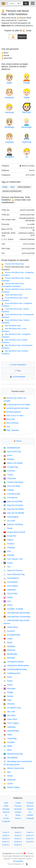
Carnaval (9, 471)
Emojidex (9, 157)
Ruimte (8, 696)
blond (5, 187)
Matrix (8, 642)
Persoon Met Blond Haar (13, 264)
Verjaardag (10, 738)
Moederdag (10, 654)
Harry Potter (11, 593)
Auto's (8, 455)
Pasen (8, 681)
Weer (8, 750)
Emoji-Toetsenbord (18, 365)
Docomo (18, 818)
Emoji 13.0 (30, 839)
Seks (7, 700)
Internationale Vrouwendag (17, 617)
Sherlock (9, 704)
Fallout (8, 540)
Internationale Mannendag (16, 613)
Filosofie (9, 555)
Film (7, 551)
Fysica (8, 563)
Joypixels (9, 142)
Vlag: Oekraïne (11, 430)
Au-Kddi (6, 818)
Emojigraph (30, 818)
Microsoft (27, 112)
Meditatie (9, 646)
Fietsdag (9, 547)
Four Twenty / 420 (13, 559)
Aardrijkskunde (12, 448)
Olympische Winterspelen (16, 665)
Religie (8, 692)
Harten (8, 597)
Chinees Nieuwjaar (13, 482)
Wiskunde (10, 780)
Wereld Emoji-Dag (13, 754)
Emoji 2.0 (18, 832)
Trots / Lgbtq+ (11, 723)
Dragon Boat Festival (14, 532)
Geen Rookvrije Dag (14, 574)
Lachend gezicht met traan (16, 408)
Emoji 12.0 (6, 839)
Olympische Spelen (14, 662)
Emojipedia (6, 821)
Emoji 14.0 (18, 842)
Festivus (9, 544)
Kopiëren (22, 36)
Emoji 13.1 (6, 842)
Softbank (30, 815)
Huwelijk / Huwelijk (13, 609)
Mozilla (18, 815)
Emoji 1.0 (6, 832)
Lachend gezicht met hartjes (17, 404)
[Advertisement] (18, 43)
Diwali (8, 528)
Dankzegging (11, 517)
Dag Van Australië (13, 501)
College (9, 490)
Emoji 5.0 (18, 835)
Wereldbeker (11, 758)
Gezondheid (11, 582)
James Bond (11, 627)
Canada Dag (11, 467)
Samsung (9, 112)
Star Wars (10, 715)
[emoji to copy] (13, 37)
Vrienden (9, 742)
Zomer (8, 784)
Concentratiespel (18, 377)
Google (27, 83)
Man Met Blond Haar (11, 326)
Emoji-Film (10, 536)
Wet (7, 772)
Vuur (7, 427)
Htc (30, 812)
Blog (18, 371)
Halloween (10, 590)
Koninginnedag (12, 635)
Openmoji (27, 142)
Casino (8, 475)
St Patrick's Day (12, 708)
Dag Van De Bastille (14, 513)
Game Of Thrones (13, 570)
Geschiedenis (11, 578)
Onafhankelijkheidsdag (15, 669)
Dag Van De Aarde (13, 505)
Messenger (27, 127)
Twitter (27, 98)
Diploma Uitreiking (13, 524)
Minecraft (9, 650)
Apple (9, 83)
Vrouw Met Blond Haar (12, 295)
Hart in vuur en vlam (13, 415)
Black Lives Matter (13, 463)
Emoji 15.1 (6, 845)
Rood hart (9, 419)
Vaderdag (9, 727)
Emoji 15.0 (30, 842)
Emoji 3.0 (30, 832)
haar (12, 187)
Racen (8, 685)
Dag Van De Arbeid (13, 509)
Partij (7, 677)
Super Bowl (10, 719)
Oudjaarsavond (12, 673)
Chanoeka (10, 478)
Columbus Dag (12, 494)
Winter (8, 776)
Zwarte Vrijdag (11, 787)
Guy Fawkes (11, 586)
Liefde (8, 639)
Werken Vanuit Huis (14, 768)
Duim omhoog (11, 423)
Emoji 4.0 (6, 835)
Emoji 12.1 (18, 839)
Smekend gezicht (12, 412)
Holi (7, 601)
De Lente (9, 521)
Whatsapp (9, 127)
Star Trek (9, 712)
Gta (7, 567)
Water (8, 746)
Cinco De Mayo (12, 486)
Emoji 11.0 (30, 835)
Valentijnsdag (11, 731)
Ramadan (10, 689)
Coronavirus (11, 498)
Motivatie (9, 658)
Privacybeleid (18, 861)
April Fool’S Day (12, 452)
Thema (18, 441)
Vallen (8, 735)
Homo (8, 605)
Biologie (9, 459)
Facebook (9, 98)
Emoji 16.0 (18, 845)
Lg (27, 157)
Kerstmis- (9, 631)
